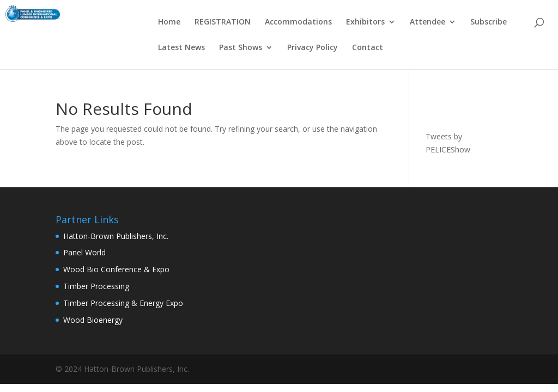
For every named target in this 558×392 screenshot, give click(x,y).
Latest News (181, 48)
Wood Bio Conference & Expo (116, 269)
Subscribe (489, 22)
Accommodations (298, 22)
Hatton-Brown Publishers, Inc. (116, 236)
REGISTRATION (223, 22)
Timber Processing (96, 286)
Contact (368, 48)
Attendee (427, 22)
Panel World (84, 252)
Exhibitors (365, 22)
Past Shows (241, 48)
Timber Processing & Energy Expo (123, 303)
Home (169, 22)
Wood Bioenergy (93, 320)
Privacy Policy (313, 48)
